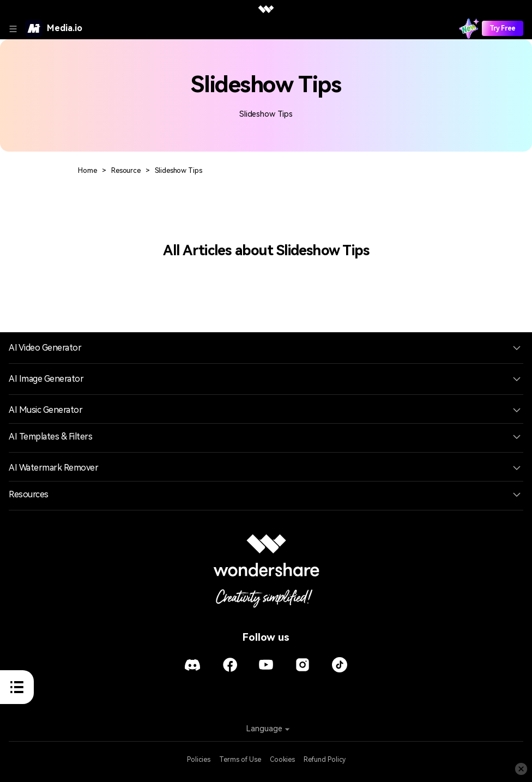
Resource (126, 170)
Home (87, 170)
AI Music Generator (46, 410)
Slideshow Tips (178, 170)
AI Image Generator (46, 379)
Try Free (503, 28)
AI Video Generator (45, 348)
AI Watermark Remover (53, 468)
